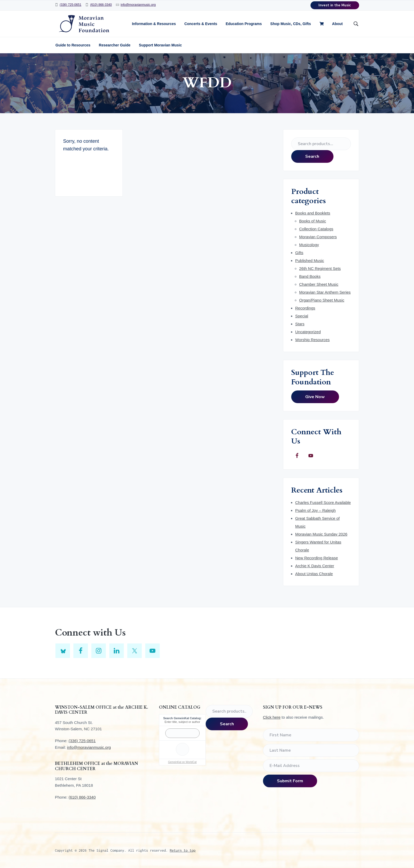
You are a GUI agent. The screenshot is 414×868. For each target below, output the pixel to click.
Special (302, 316)
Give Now (315, 397)
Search (312, 156)
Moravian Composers (318, 237)
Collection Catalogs (316, 229)
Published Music (310, 261)
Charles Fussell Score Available (323, 502)
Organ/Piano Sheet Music (322, 300)
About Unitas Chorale (314, 574)
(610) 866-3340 (101, 5)
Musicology (309, 245)
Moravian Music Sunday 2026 (321, 534)
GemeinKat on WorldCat (182, 762)
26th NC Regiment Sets (320, 268)
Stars (300, 324)
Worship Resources (312, 340)
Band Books (310, 276)
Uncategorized (308, 332)
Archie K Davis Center (315, 566)
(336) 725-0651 (70, 5)
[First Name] (311, 735)
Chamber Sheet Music (319, 284)
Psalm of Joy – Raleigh (315, 510)
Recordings (305, 308)
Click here (272, 717)
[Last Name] (311, 750)
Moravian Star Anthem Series (325, 292)
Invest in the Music (335, 5)
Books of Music (313, 221)
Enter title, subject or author (182, 722)
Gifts (299, 253)
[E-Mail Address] (311, 766)
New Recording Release (317, 558)
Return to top (183, 850)
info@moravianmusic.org (138, 5)
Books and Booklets (313, 213)
